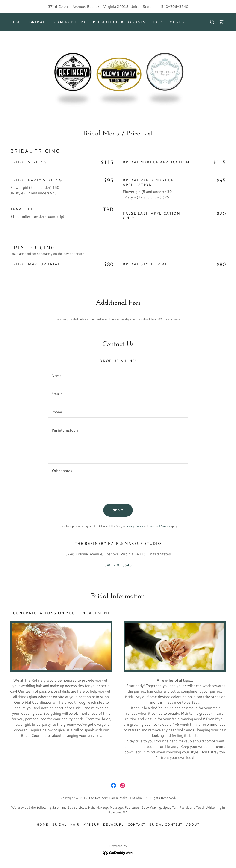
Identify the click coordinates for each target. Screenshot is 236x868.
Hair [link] (158, 22)
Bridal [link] (37, 22)
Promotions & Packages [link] (119, 22)
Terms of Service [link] (159, 526)
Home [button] (43, 824)
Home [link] (16, 22)
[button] (178, 22)
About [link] (193, 824)
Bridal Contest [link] (166, 824)
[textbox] (118, 375)
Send (118, 510)
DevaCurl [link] (113, 824)
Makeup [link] (91, 824)
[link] (221, 22)
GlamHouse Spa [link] (69, 22)
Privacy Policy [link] (134, 526)
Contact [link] (137, 824)
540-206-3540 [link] (175, 6)
